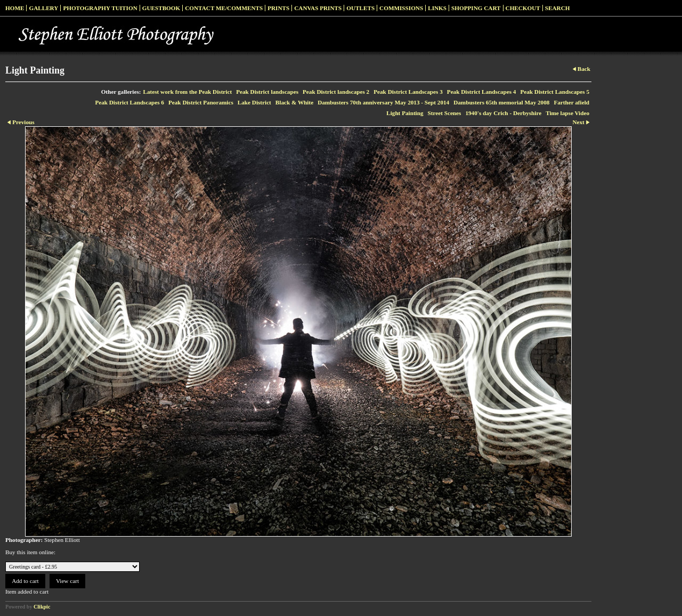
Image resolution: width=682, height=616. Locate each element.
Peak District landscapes (267, 92)
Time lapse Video (567, 113)
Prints (278, 8)
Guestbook (161, 8)
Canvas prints (318, 8)
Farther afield (571, 102)
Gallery (43, 8)
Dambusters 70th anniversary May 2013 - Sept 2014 (383, 102)
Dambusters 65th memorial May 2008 (501, 102)
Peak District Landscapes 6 (129, 102)
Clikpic (42, 607)
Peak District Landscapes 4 (482, 92)
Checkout (523, 8)
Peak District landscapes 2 (336, 92)
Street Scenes (445, 113)
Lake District (254, 102)
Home (15, 8)
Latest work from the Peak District (188, 92)
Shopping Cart (476, 8)
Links (437, 8)
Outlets (360, 8)
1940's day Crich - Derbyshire (503, 113)
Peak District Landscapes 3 (408, 92)
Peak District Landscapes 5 (555, 92)
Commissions (401, 8)
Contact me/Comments (224, 8)
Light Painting (405, 113)
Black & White (294, 102)
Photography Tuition (100, 8)
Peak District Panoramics (201, 102)
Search (558, 8)
